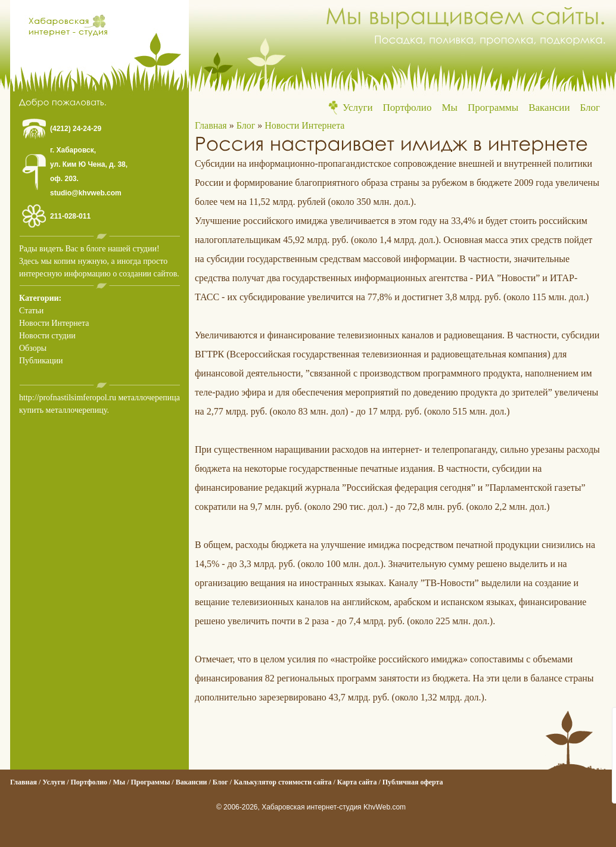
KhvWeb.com (385, 807)
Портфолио (407, 108)
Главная (211, 125)
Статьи (31, 311)
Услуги (358, 108)
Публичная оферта (413, 782)
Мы (449, 108)
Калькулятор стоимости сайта (282, 782)
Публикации (41, 361)
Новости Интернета (54, 323)
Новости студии (47, 336)
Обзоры (33, 348)
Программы (493, 108)
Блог (590, 108)
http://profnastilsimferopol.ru (68, 398)
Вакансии (549, 108)
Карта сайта (357, 782)
